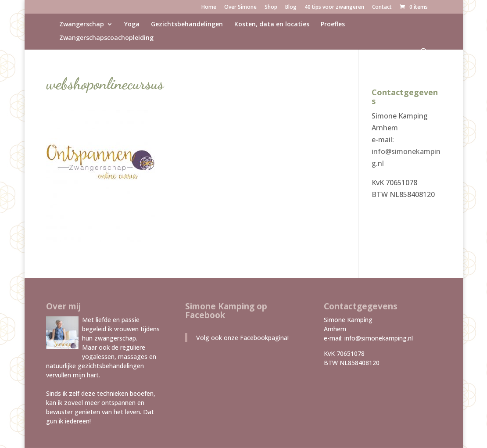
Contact (382, 7)
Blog (291, 7)
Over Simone (240, 7)
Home (209, 7)
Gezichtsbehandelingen (187, 25)
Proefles (333, 25)
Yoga (132, 25)
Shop (271, 7)
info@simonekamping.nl (379, 338)
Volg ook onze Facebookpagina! (242, 338)
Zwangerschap (82, 25)
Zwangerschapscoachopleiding (106, 38)
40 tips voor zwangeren (334, 7)
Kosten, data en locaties (272, 25)
